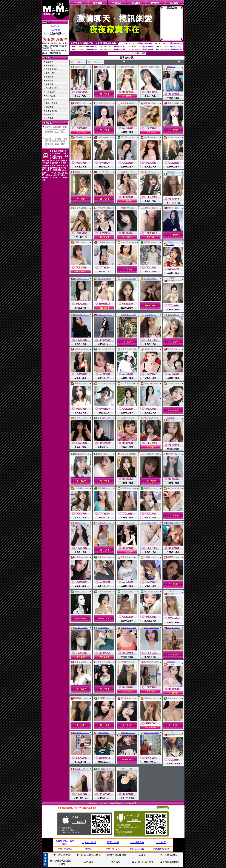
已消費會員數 (51, 69)
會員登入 (55, 26)
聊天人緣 (49, 84)
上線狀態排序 (51, 103)
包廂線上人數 (51, 88)
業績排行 (49, 62)
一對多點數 (50, 92)
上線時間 (49, 81)
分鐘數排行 (50, 65)
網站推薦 (49, 107)
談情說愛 (49, 114)
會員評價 (49, 77)
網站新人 (49, 99)
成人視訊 (49, 118)
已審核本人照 (51, 111)
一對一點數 (50, 96)
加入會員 (55, 30)
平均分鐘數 (50, 73)
